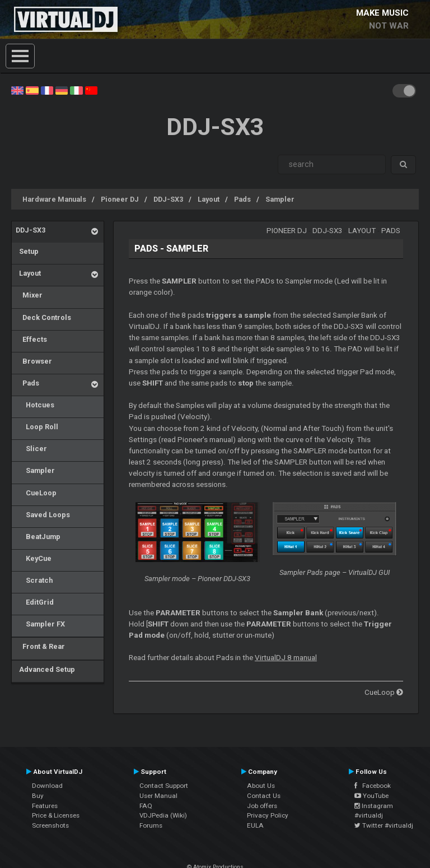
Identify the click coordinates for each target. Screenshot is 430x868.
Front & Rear (40, 646)
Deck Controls (43, 317)
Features (45, 806)
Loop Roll (37, 427)
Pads (242, 199)
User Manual (158, 796)
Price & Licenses (56, 815)
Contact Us (264, 796)
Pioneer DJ (120, 199)
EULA (255, 825)
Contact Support (164, 786)
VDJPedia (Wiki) (163, 815)
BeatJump (38, 537)
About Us (261, 786)
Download (47, 786)
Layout (209, 199)
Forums (151, 825)
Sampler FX (40, 624)
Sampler (280, 199)
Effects (31, 339)
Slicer (31, 449)
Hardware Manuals (54, 199)
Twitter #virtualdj (384, 825)
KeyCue (34, 558)
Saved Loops (43, 515)
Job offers (262, 806)
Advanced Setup (45, 669)
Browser (34, 361)
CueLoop (36, 493)
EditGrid (35, 602)
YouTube (371, 796)
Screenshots (50, 825)
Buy (38, 796)
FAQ (146, 806)
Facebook (373, 786)
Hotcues (35, 405)
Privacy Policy (268, 815)
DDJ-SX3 (168, 199)
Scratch (34, 580)
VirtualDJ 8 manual (286, 658)
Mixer (29, 295)
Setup (27, 251)
